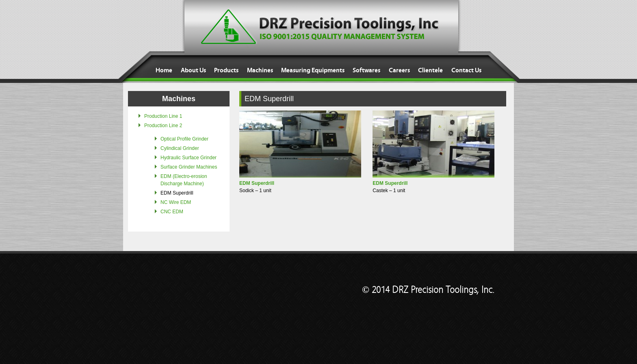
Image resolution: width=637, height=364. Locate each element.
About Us (193, 70)
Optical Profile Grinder (184, 139)
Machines (260, 70)
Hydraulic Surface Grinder (188, 158)
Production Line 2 (163, 126)
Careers (399, 70)
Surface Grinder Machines (189, 167)
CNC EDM (172, 212)
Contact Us (466, 70)
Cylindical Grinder (180, 148)
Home (164, 70)
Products (226, 70)
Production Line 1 (163, 116)
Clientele (430, 70)
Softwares (366, 70)
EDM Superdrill (177, 193)
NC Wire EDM (176, 202)
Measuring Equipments (313, 70)
